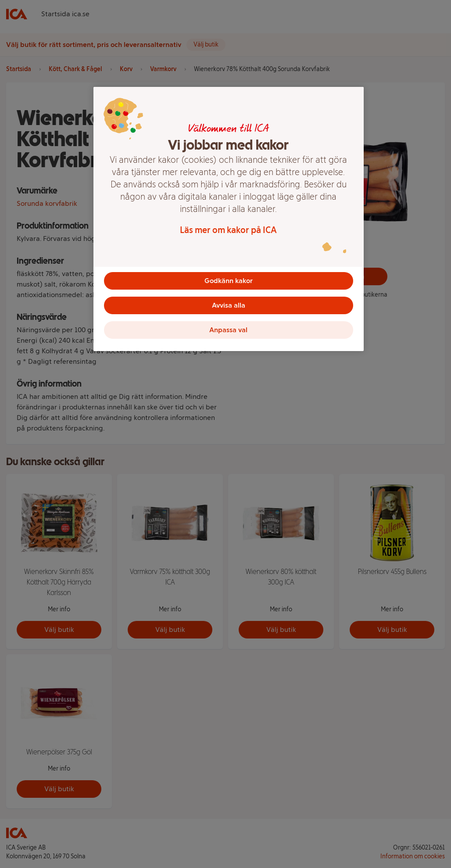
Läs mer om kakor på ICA (228, 230)
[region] (229, 219)
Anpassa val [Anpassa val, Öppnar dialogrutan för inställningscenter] (228, 330)
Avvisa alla (229, 305)
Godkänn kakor (229, 281)
